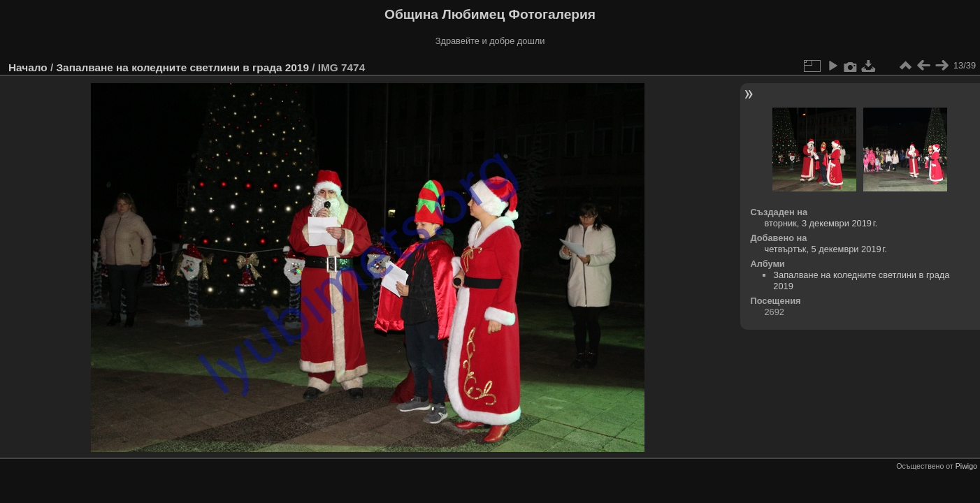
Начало (28, 67)
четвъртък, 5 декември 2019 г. (826, 249)
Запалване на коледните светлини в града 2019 (182, 67)
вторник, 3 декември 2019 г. (821, 223)
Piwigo (966, 466)
